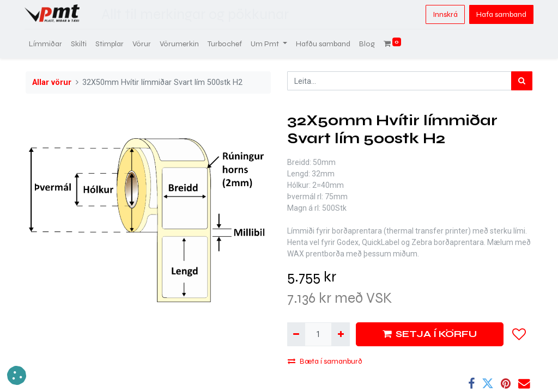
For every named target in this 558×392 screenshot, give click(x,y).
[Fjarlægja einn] (296, 334)
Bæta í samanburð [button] (325, 361)
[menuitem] (47, 44)
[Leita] (522, 81)
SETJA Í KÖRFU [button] (430, 334)
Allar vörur (52, 82)
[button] (519, 334)
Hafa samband (500, 14)
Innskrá (444, 14)
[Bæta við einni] (340, 334)
